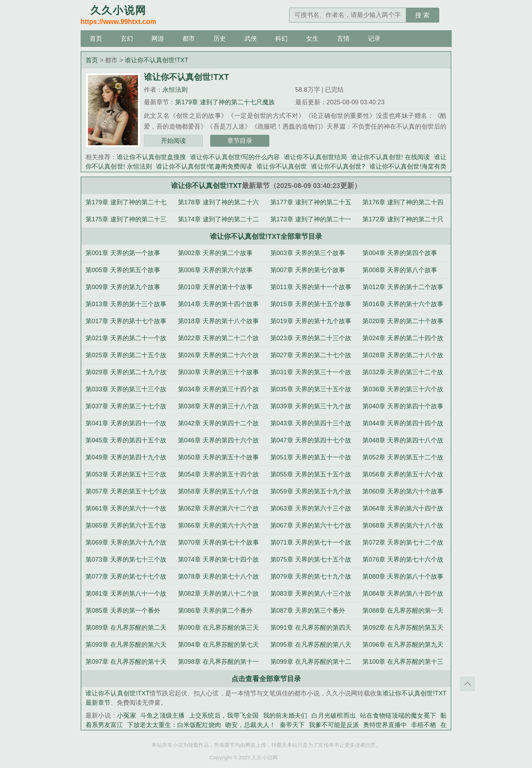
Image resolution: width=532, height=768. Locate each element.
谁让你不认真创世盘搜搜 (151, 157)
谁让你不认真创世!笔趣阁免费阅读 (204, 166)
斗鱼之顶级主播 (163, 716)
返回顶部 (467, 684)
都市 (189, 39)
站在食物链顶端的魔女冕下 (398, 716)
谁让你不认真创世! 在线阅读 (390, 157)
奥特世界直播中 (385, 725)
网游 (158, 39)
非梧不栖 (424, 725)
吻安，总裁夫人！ (250, 725)
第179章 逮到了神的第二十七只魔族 (225, 102)
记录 (374, 39)
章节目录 (240, 141)
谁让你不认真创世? (338, 166)
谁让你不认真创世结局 (315, 157)
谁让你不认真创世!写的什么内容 (235, 157)
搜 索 (422, 15)
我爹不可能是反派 (334, 725)
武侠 (251, 39)
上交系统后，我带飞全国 (224, 716)
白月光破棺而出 (334, 716)
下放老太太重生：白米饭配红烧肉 (174, 725)
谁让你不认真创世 (282, 166)
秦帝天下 (292, 725)
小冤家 (127, 716)
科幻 (281, 39)
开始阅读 (173, 141)
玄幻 (127, 39)
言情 (343, 39)
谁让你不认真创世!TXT (157, 60)
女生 (312, 39)
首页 (96, 39)
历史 (220, 39)
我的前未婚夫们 (285, 716)
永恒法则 (175, 90)
